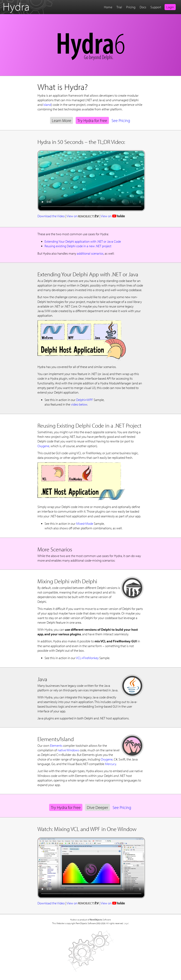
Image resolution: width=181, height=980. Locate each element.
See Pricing (121, 120)
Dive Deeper (97, 807)
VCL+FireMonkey (87, 658)
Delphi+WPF (85, 400)
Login (170, 7)
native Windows (68, 750)
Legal (126, 923)
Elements (56, 745)
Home (108, 7)
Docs (143, 7)
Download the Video (51, 216)
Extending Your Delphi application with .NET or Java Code (83, 241)
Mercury (110, 764)
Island (47, 105)
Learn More (62, 120)
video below (79, 404)
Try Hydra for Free (92, 120)
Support (156, 7)
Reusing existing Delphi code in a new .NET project (78, 246)
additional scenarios (90, 253)
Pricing (131, 7)
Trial (119, 7)
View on (83, 216)
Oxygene (43, 446)
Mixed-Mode (85, 524)
